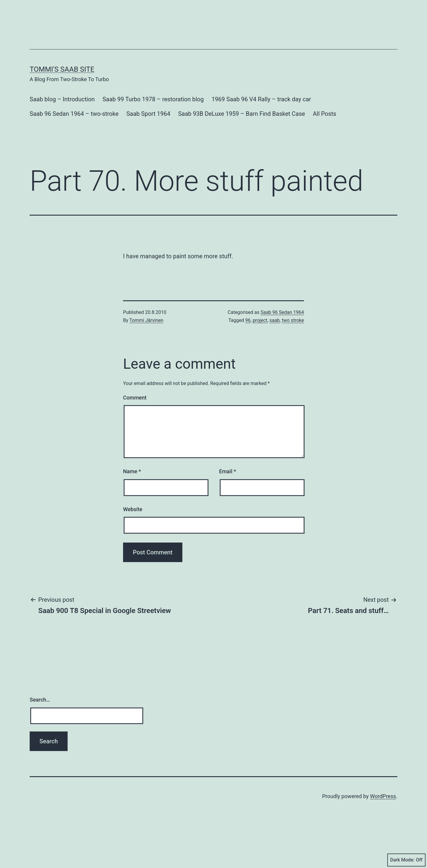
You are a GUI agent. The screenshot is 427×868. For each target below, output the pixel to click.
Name (132, 491)
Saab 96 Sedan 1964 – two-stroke (74, 133)
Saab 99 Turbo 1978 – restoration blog (153, 119)
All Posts (325, 133)
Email (228, 491)
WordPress (383, 825)
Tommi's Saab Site (62, 89)
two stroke (293, 340)
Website (133, 529)
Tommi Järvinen (146, 340)
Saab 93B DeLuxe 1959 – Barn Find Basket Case (242, 133)
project (260, 340)
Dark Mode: (406, 860)
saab (275, 340)
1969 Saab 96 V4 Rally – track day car (261, 119)
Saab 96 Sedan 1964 (282, 332)
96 (248, 340)
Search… (40, 719)
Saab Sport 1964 (148, 133)
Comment (135, 417)
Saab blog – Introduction (62, 119)
